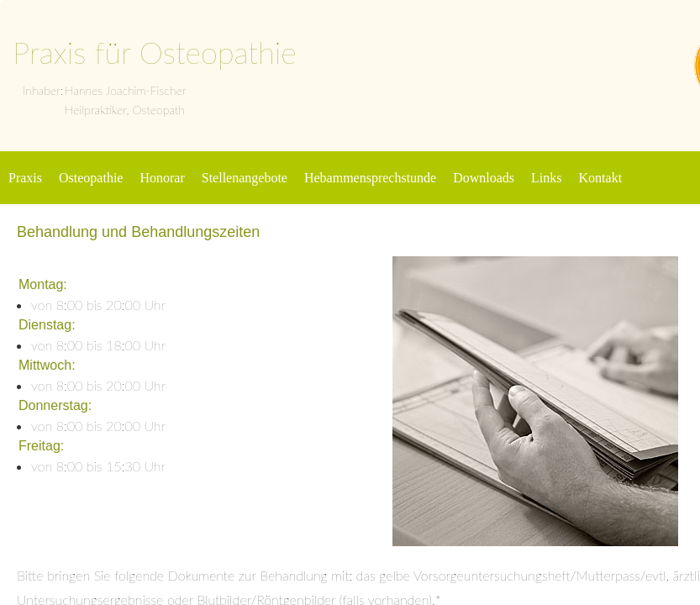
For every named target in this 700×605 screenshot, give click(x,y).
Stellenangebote (245, 178)
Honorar (162, 178)
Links (546, 178)
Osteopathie (91, 178)
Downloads (484, 178)
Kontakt (601, 178)
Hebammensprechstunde (370, 178)
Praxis (25, 178)
